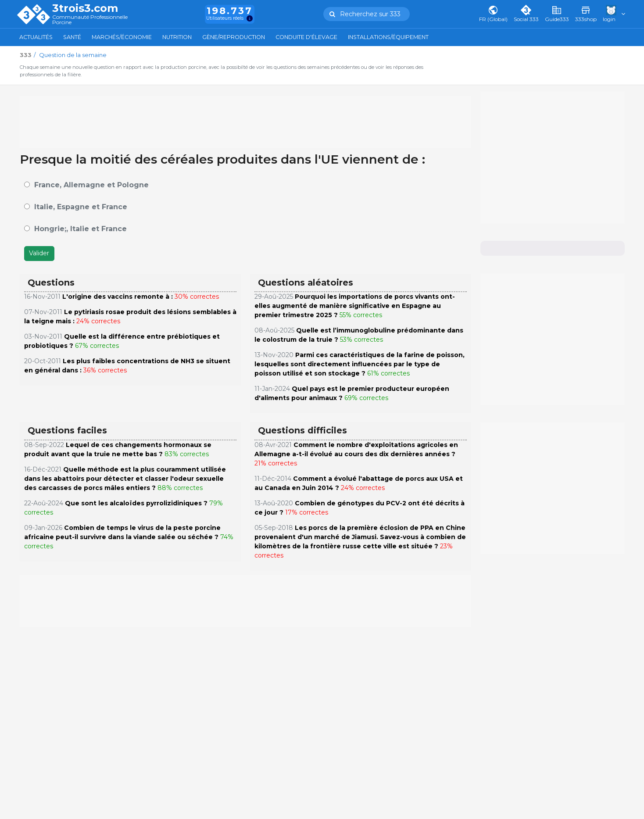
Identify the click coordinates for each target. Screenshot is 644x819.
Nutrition (177, 37)
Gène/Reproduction (234, 37)
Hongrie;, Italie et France (80, 229)
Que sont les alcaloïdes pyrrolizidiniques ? (136, 503)
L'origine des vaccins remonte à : (118, 297)
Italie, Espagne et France (81, 207)
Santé (72, 37)
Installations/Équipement (388, 37)
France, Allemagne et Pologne (91, 185)
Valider (39, 253)
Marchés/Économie (122, 37)
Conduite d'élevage (306, 37)
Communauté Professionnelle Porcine (90, 20)
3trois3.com (85, 8)
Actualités (36, 37)
